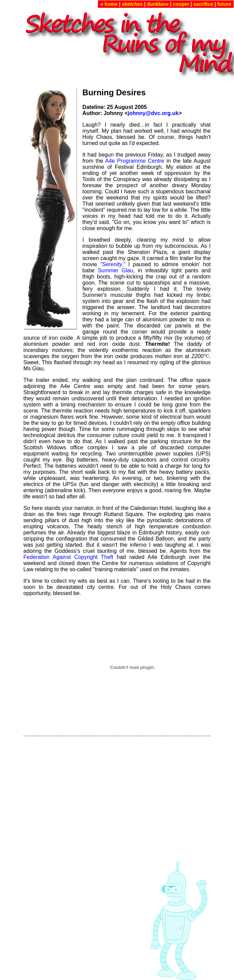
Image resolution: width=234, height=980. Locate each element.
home (111, 4)
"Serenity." (113, 264)
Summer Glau (116, 270)
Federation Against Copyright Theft (69, 557)
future (224, 4)
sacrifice (203, 4)
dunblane (158, 4)
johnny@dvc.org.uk (153, 113)
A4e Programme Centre (135, 161)
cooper (181, 4)
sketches (132, 4)
